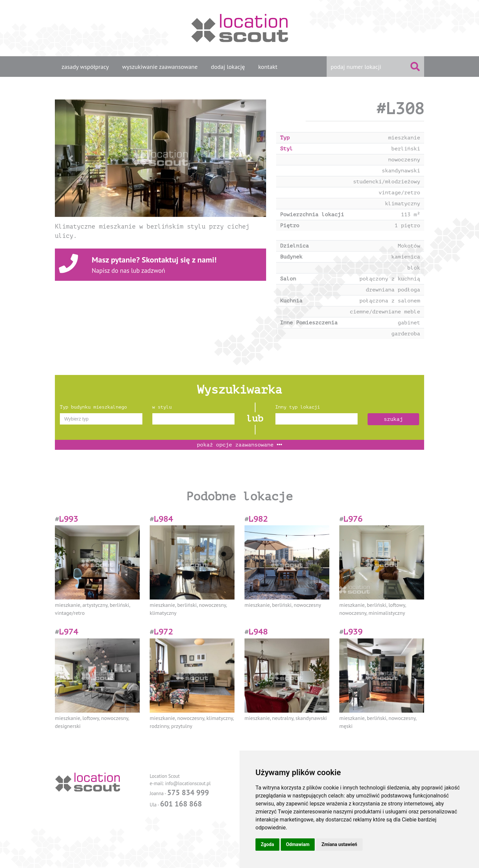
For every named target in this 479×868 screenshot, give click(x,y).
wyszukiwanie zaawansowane (160, 67)
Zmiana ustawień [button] (339, 844)
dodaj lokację (228, 67)
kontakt (268, 67)
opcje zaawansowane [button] (239, 445)
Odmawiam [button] (298, 844)
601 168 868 (181, 804)
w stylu (162, 407)
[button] (71, 158)
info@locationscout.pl (188, 783)
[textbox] (101, 419)
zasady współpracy (85, 67)
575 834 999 (188, 792)
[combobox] (101, 419)
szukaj (394, 419)
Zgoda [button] (267, 844)
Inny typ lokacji (298, 407)
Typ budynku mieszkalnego (93, 407)
